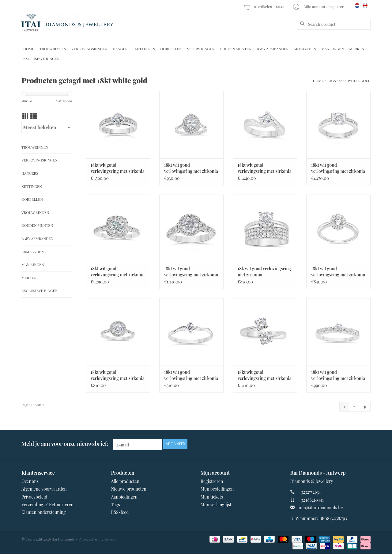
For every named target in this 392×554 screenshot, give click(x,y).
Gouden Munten (236, 49)
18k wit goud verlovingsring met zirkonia (264, 272)
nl (357, 6)
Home (29, 49)
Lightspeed (107, 539)
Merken (357, 49)
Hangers (121, 49)
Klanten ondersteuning (43, 512)
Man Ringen (333, 49)
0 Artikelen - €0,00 (264, 6)
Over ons (30, 481)
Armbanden (305, 49)
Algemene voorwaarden (44, 489)
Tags (331, 81)
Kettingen (145, 49)
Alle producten (125, 481)
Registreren (212, 481)
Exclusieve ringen (41, 59)
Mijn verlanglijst (216, 505)
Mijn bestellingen (217, 489)
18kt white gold (355, 81)
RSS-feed (120, 512)
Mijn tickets (212, 497)
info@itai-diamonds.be (321, 508)
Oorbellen (171, 49)
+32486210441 (311, 500)
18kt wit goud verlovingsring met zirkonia (118, 168)
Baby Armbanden (273, 49)
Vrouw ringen (201, 49)
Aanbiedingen (124, 497)
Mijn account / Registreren (320, 6)
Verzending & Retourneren (47, 505)
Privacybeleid (34, 497)
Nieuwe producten (129, 489)
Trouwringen (53, 49)
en (365, 6)
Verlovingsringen (89, 49)
